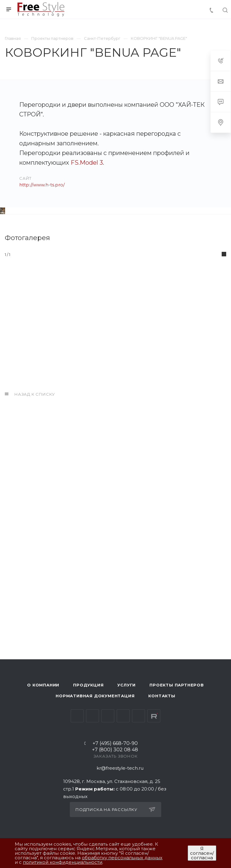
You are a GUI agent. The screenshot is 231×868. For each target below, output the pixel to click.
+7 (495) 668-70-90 (115, 744)
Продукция (88, 685)
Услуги (126, 685)
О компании (43, 685)
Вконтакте (77, 716)
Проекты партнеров (177, 685)
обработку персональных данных (122, 858)
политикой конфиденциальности (63, 862)
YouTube (108, 716)
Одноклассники (123, 716)
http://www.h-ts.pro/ (42, 185)
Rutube (154, 716)
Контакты (162, 696)
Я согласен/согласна (202, 853)
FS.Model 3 (87, 163)
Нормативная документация (95, 696)
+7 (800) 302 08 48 (115, 750)
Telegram (92, 716)
